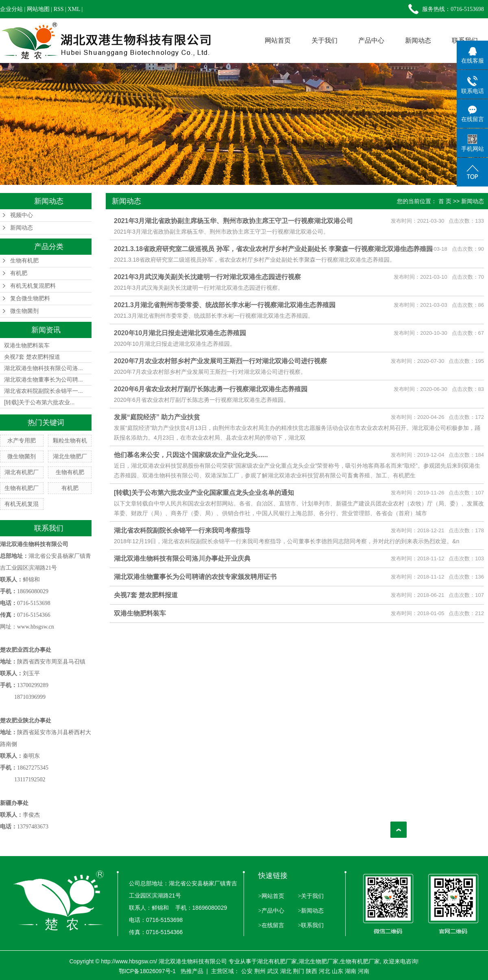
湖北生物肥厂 (70, 456)
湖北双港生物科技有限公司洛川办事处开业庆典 (182, 558)
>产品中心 (271, 911)
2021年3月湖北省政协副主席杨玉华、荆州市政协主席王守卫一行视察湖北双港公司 (234, 221)
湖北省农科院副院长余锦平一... (44, 391)
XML (74, 9)
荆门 (298, 971)
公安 (247, 971)
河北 (325, 971)
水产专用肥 (22, 440)
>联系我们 (310, 925)
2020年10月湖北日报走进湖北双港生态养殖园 (180, 333)
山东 (338, 971)
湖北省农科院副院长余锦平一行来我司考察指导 (182, 530)
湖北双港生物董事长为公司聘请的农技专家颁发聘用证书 (195, 577)
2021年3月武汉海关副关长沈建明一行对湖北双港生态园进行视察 (208, 277)
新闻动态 (418, 40)
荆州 (260, 971)
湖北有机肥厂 (22, 472)
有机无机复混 (22, 504)
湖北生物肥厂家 (318, 961)
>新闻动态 (310, 911)
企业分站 (11, 9)
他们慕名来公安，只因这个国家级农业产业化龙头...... (191, 455)
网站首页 (278, 40)
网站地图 (38, 9)
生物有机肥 (24, 261)
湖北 (286, 971)
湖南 (351, 971)
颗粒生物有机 (70, 440)
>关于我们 (310, 896)
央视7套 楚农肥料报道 (32, 357)
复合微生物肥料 (30, 298)
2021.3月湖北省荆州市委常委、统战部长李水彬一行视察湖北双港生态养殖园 (225, 305)
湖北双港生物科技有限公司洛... (44, 368)
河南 (364, 971)
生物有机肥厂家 (360, 961)
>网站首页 (271, 896)
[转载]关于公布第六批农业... (39, 402)
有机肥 (19, 273)
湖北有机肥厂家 (277, 961)
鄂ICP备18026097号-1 (147, 971)
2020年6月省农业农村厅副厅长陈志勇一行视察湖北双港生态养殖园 (211, 389)
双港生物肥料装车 (27, 345)
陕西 (312, 971)
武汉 (273, 971)
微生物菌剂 (24, 311)
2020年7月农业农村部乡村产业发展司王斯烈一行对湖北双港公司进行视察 (221, 361)
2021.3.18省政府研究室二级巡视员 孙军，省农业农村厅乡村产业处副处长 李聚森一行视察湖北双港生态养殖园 (273, 249)
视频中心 (22, 215)
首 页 (445, 201)
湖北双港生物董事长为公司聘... (44, 379)
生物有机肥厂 (22, 488)
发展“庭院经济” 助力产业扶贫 (157, 417)
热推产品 (192, 971)
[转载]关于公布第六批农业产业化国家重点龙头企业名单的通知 (204, 493)
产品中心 (371, 40)
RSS (59, 9)
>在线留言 (271, 925)
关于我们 (325, 40)
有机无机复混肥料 (33, 286)
